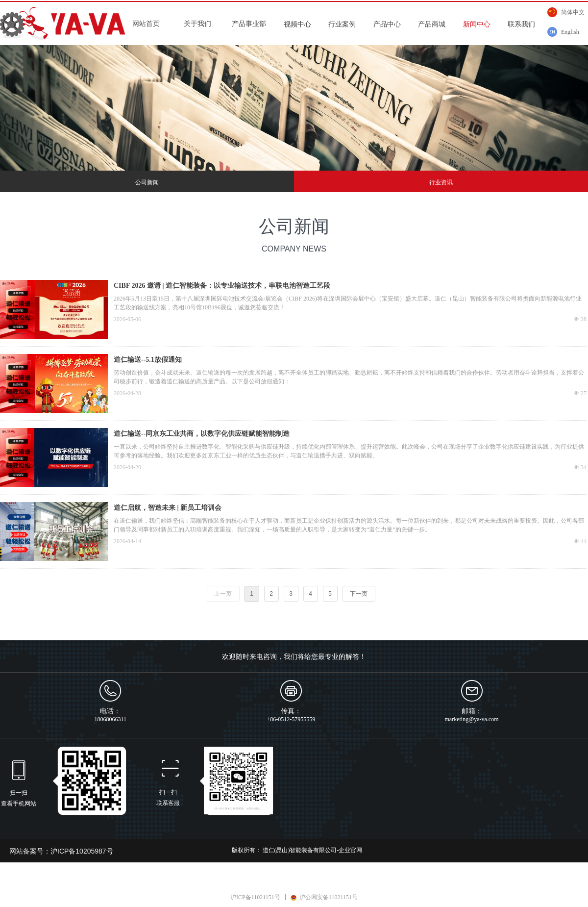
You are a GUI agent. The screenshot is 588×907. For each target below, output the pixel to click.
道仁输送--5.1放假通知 (148, 360)
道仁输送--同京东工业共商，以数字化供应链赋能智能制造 (202, 434)
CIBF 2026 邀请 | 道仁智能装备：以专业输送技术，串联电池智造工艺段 (222, 286)
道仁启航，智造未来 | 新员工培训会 (168, 508)
